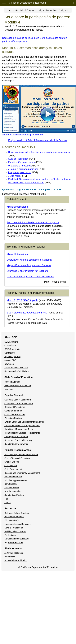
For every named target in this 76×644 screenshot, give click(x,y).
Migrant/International (48, 10)
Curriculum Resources (15, 414)
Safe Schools (11, 484)
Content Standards (13, 411)
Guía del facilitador (21, 159)
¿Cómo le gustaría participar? (27, 169)
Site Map (19, 553)
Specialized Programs (25, 10)
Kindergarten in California (16, 437)
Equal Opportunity (13, 357)
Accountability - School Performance (21, 455)
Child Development (13, 469)
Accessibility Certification (16, 560)
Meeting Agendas (12, 382)
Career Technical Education (17, 458)
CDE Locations (11, 342)
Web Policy (10, 557)
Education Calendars (14, 517)
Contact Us (10, 353)
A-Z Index (9, 553)
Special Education (13, 491)
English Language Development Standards (24, 422)
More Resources (15, 542)
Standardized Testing (14, 495)
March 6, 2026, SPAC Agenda (22, 300)
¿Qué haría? (18, 176)
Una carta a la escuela (23, 166)
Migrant (64, 10)
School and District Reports (17, 539)
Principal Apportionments (16, 480)
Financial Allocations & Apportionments (22, 426)
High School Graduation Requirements (22, 433)
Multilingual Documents (15, 531)
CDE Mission (10, 345)
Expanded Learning (13, 477)
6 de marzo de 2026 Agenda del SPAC (27, 313)
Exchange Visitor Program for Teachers (27, 271)
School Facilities (12, 488)
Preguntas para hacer (23, 172)
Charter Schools (12, 462)
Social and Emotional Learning (18, 440)
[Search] (73, 3)
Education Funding (13, 418)
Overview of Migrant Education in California (29, 260)
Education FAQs (12, 520)
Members (9, 389)
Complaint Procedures (15, 407)
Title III (8, 502)
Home (9, 10)
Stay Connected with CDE (16, 368)
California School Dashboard (18, 400)
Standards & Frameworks (16, 444)
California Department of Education (27, 3)
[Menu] (4, 3)
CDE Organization (13, 349)
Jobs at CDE (10, 360)
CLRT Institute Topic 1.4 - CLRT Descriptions (30, 277)
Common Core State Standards (19, 403)
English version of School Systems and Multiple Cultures (38, 140)
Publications (10, 535)
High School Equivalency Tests (19, 429)
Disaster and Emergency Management (22, 473)
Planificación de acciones (25, 162)
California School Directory (17, 513)
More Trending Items (55, 282)
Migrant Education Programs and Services (29, 265)
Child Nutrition (11, 466)
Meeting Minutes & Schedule (18, 385)
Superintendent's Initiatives (17, 371)
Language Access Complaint (17, 524)
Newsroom (9, 364)
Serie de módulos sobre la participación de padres (33, 223)
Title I (7, 499)
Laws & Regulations (14, 528)
